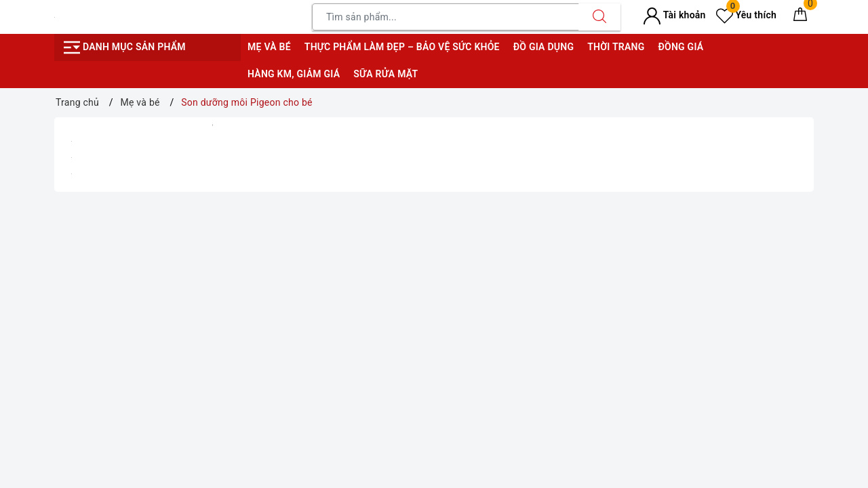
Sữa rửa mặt (386, 74)
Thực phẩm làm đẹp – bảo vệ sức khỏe (402, 47)
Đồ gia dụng (544, 47)
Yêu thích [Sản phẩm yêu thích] (746, 15)
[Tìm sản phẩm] (446, 17)
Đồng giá (680, 47)
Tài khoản (674, 15)
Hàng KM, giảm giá (294, 74)
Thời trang (616, 47)
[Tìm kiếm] (599, 17)
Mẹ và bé (269, 47)
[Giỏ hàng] (800, 17)
